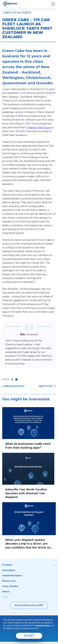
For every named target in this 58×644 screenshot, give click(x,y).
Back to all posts (18, 13)
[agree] (29, 636)
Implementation (12, 575)
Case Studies (10, 586)
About (6, 592)
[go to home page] (10, 4)
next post (46, 386)
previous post (14, 386)
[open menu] (53, 4)
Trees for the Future (39, 127)
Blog (5, 597)
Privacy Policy (43, 626)
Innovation (9, 570)
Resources (9, 581)
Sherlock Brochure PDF (29, 605)
